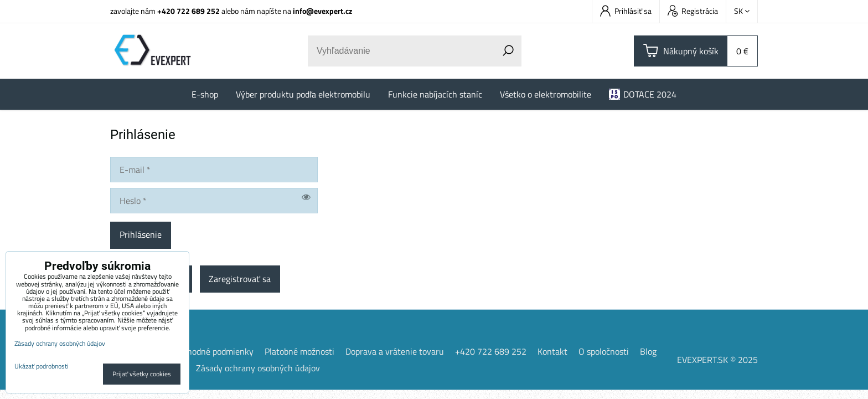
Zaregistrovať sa (240, 280)
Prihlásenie (141, 236)
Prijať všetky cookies (142, 374)
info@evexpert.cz (322, 11)
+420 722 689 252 (188, 11)
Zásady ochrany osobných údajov (258, 369)
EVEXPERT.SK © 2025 (717, 361)
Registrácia (693, 11)
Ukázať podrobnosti (42, 366)
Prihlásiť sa (626, 11)
